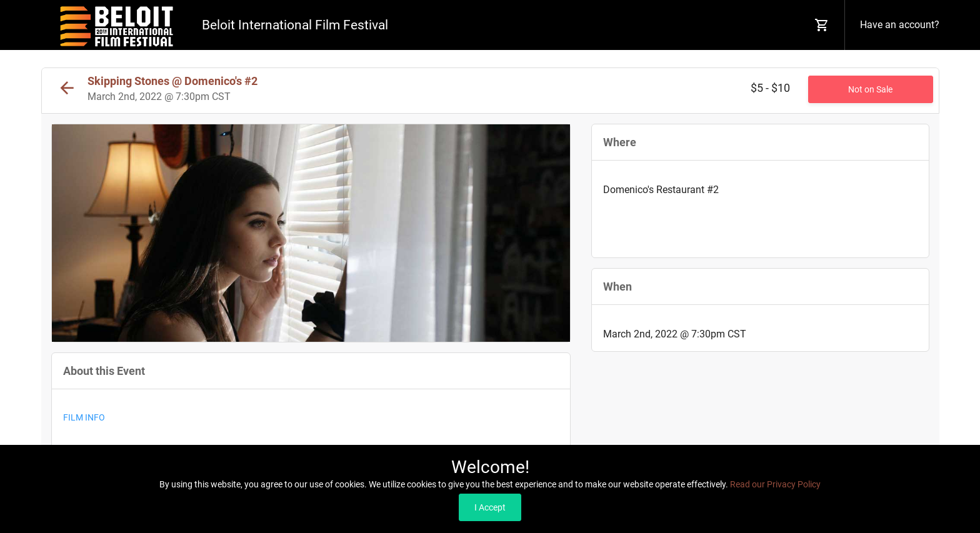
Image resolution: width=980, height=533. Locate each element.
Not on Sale (870, 89)
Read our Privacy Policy (775, 484)
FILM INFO (84, 417)
